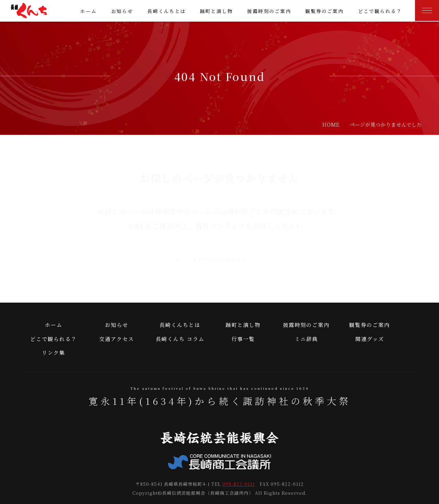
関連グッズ (370, 339)
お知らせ (122, 11)
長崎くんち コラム (180, 339)
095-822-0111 (239, 484)
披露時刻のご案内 (269, 11)
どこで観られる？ (380, 11)
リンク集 (54, 353)
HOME (331, 124)
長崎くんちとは (167, 11)
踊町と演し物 (216, 11)
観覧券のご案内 (324, 11)
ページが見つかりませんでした (386, 124)
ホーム (88, 11)
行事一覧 (243, 339)
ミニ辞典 (306, 339)
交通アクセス (117, 339)
